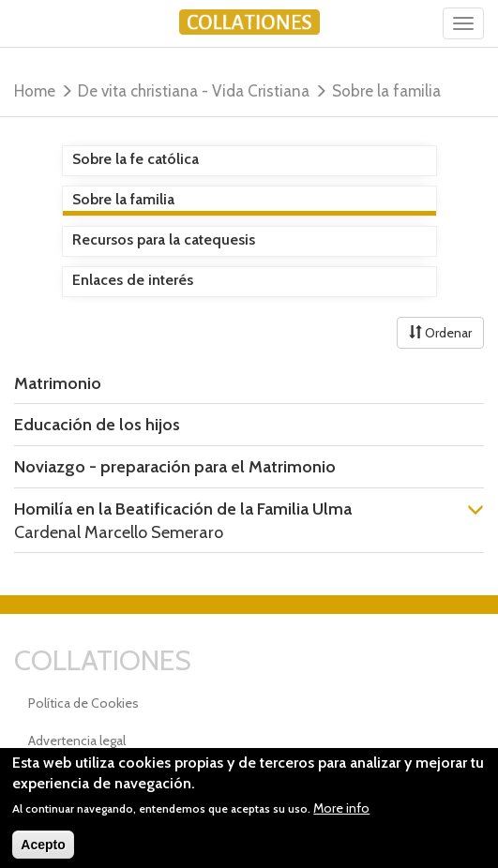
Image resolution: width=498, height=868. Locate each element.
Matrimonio (58, 383)
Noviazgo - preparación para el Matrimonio (175, 467)
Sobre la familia (386, 91)
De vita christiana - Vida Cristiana (194, 91)
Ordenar (440, 333)
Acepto (43, 854)
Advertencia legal (77, 741)
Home (35, 91)
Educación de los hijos (97, 425)
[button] (475, 511)
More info (341, 817)
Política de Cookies (83, 703)
